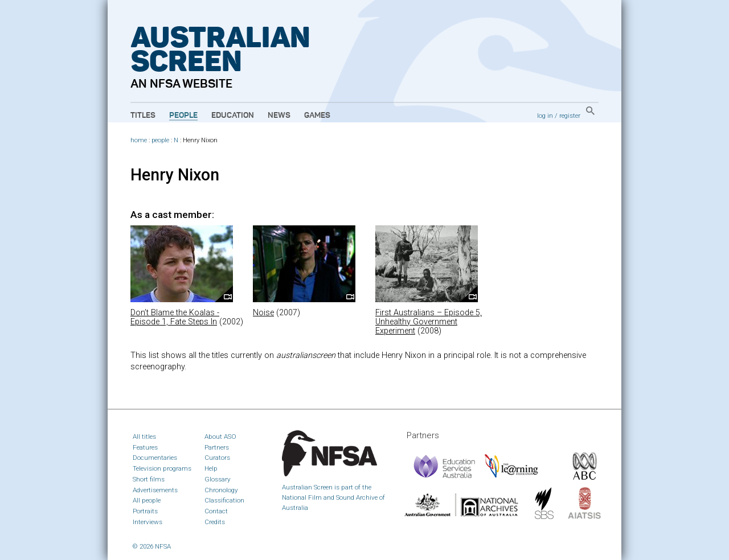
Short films (149, 479)
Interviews (148, 522)
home (139, 140)
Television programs (162, 468)
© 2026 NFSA (152, 546)
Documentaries (155, 458)
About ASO (220, 437)
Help (211, 468)
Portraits (145, 511)
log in (545, 116)
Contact (216, 511)
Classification (224, 500)
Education (233, 116)
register (570, 116)
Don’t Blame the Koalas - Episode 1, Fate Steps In (175, 317)
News (279, 116)
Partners (217, 447)
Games (317, 116)
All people (147, 500)
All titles (144, 437)
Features (145, 447)
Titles (143, 116)
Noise (263, 313)
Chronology (221, 490)
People (183, 116)
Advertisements (155, 490)
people (160, 140)
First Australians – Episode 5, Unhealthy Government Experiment (429, 322)
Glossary (218, 479)
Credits (215, 522)
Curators (217, 458)
